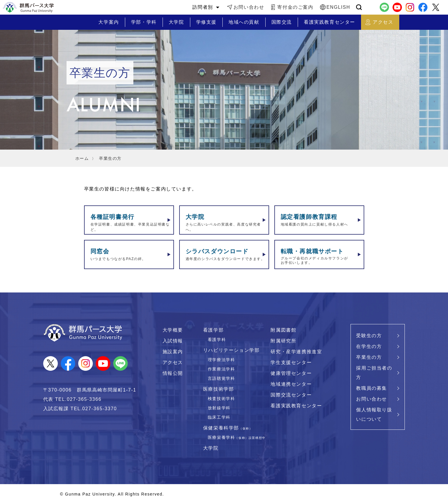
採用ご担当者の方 (374, 373)
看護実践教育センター (296, 406)
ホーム (82, 158)
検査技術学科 (222, 399)
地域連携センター (291, 384)
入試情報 (173, 341)
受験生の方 (369, 336)
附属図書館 (283, 330)
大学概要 (173, 330)
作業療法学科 (222, 369)
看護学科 (217, 340)
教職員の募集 (372, 388)
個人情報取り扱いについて (374, 414)
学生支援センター (291, 362)
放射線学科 (219, 408)
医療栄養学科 (237, 437)
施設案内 (173, 352)
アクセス (173, 362)
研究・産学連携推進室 (296, 352)
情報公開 (173, 373)
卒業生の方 (369, 357)
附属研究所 (283, 341)
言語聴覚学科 (222, 378)
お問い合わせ (249, 7)
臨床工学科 (219, 417)
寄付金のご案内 (295, 7)
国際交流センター (291, 395)
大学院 (211, 448)
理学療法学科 (222, 360)
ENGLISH (338, 7)
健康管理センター (291, 373)
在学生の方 (369, 346)
